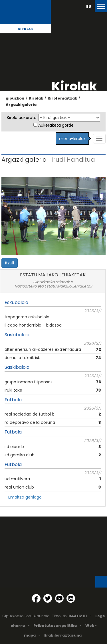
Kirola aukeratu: (22, 118)
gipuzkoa (15, 98)
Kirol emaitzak (62, 98)
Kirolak (25, 29)
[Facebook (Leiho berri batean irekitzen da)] (36, 598)
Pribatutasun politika (55, 626)
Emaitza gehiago (25, 497)
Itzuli (10, 263)
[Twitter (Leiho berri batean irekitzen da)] (48, 598)
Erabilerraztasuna (63, 635)
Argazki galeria (21, 105)
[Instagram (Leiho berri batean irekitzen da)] (71, 598)
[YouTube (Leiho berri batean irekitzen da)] (59, 598)
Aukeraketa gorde (56, 125)
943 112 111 (78, 616)
